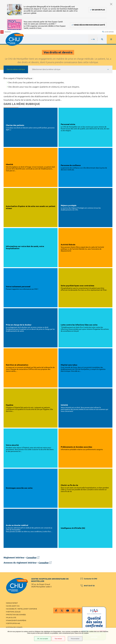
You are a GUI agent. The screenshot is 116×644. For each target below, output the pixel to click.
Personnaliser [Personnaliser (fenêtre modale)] (75, 639)
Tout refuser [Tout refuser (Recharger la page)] (58, 639)
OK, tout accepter (43, 639)
